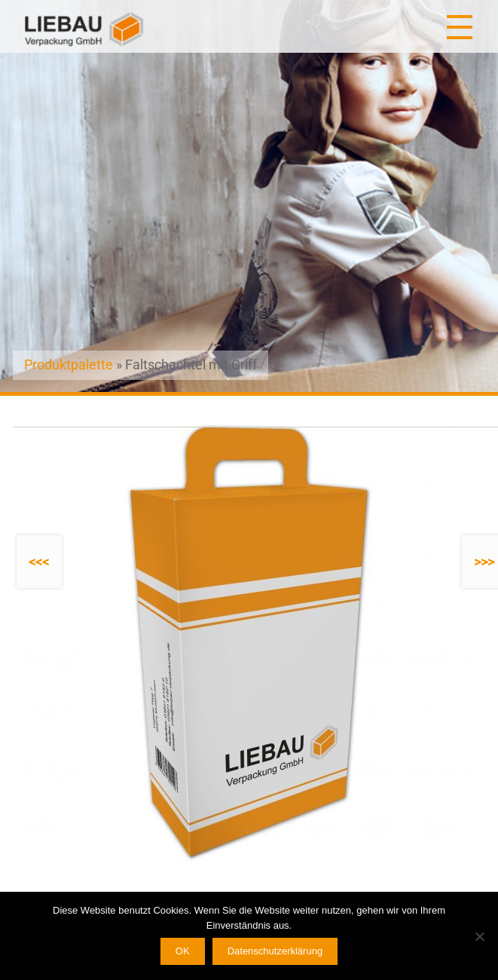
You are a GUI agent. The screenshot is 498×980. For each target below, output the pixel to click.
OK (183, 951)
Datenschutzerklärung (275, 951)
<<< (39, 562)
